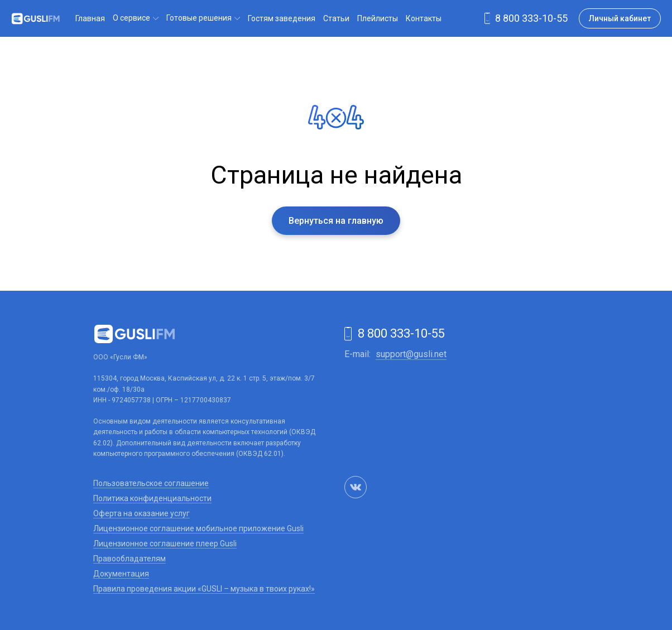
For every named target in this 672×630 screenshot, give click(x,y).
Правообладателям (129, 559)
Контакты (424, 18)
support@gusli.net (411, 354)
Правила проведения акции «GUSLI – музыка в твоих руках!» (204, 589)
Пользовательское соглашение (151, 483)
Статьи (336, 18)
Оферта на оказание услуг (141, 513)
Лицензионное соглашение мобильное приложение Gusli (198, 528)
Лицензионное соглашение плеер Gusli (165, 544)
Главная (90, 18)
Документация (121, 574)
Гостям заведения (282, 18)
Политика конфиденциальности (152, 498)
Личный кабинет (620, 18)
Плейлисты (378, 18)
